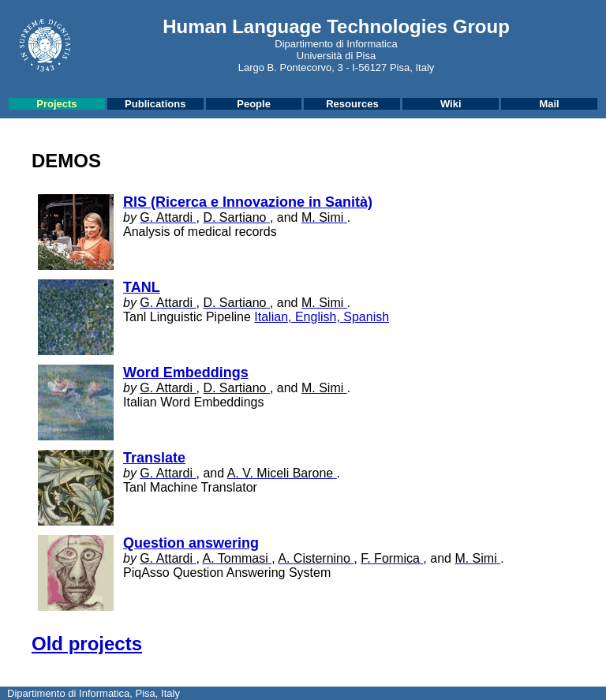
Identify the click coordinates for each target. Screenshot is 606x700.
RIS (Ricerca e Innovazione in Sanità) (248, 202)
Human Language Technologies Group (336, 26)
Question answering (191, 543)
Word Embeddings (186, 372)
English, (319, 317)
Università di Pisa (336, 56)
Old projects (87, 644)
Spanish (366, 317)
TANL (142, 287)
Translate (154, 458)
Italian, (275, 317)
